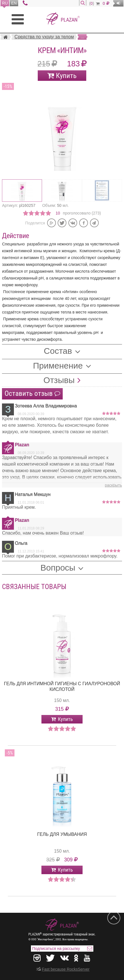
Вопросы (58, 568)
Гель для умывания (62, 834)
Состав (58, 351)
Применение (58, 366)
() (94, 3)
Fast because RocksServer (66, 969)
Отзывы (59, 380)
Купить (66, 76)
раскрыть (114, 485)
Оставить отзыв (32, 393)
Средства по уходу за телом (44, 37)
